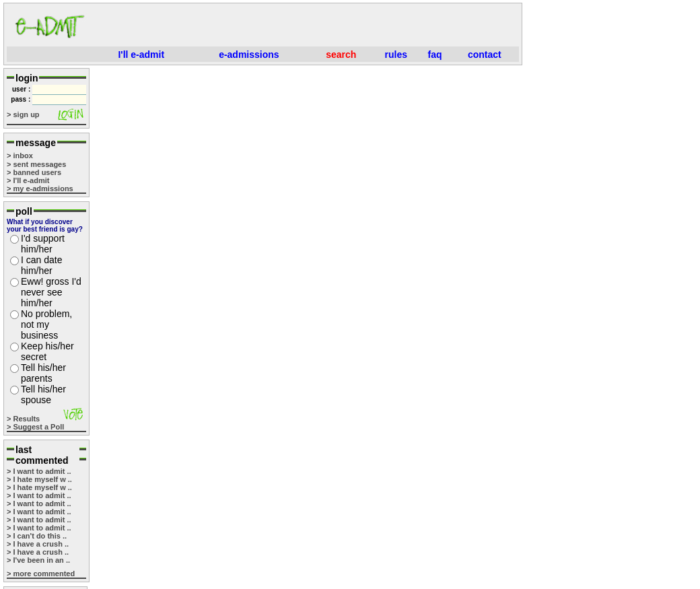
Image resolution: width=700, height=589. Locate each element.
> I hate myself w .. (39, 479)
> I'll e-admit (28, 180)
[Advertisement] (307, 26)
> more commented (41, 574)
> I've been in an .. (38, 560)
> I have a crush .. (38, 544)
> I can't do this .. (37, 536)
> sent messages (36, 164)
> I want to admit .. (39, 471)
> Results (23, 419)
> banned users (34, 172)
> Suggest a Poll (35, 427)
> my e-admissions (40, 188)
